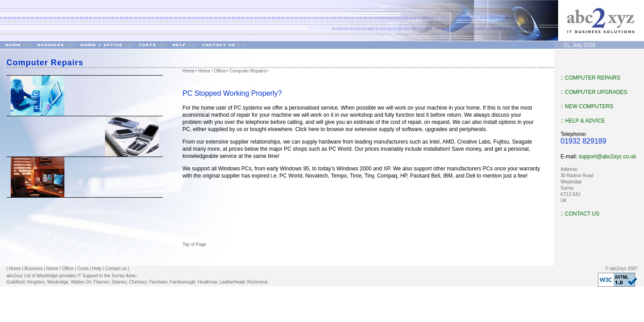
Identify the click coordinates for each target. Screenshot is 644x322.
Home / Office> (213, 71)
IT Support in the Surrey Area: (107, 276)
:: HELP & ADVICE (583, 121)
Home (15, 269)
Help (97, 269)
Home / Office (60, 269)
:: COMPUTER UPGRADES (594, 92)
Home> (190, 71)
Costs (83, 269)
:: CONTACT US (580, 214)
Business (34, 269)
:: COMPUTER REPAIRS (590, 78)
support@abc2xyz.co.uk (607, 157)
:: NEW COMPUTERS (587, 106)
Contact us (116, 269)
